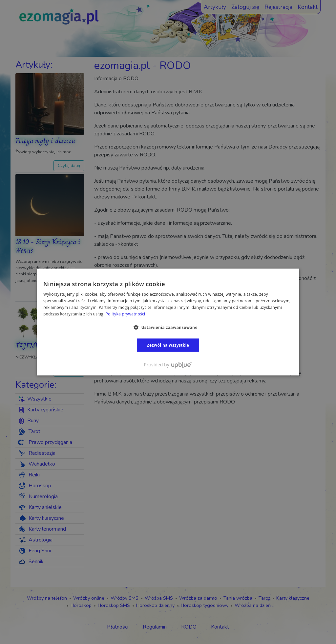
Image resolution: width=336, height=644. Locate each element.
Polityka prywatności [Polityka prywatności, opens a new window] (125, 314)
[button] (168, 327)
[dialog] (168, 322)
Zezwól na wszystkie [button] (168, 345)
